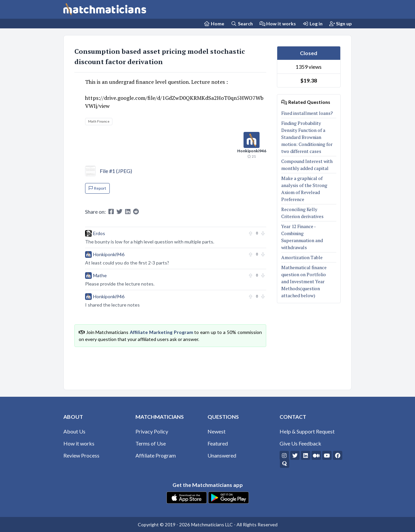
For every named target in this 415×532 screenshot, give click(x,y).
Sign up (341, 24)
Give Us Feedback (300, 443)
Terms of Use (151, 443)
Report (97, 188)
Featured (218, 443)
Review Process (81, 455)
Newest (217, 431)
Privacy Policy (152, 431)
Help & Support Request (307, 431)
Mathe (100, 275)
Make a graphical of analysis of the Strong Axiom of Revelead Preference (304, 189)
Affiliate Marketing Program (161, 332)
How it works (278, 24)
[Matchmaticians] (105, 9)
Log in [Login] (313, 24)
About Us (74, 431)
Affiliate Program (156, 455)
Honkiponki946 (109, 254)
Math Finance (99, 121)
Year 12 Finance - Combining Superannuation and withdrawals (302, 237)
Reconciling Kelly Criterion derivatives (302, 213)
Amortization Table (302, 257)
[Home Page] (214, 24)
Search (242, 24)
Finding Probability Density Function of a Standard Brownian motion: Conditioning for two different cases (307, 137)
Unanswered (222, 455)
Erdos (99, 233)
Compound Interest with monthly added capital (307, 165)
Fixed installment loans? (307, 113)
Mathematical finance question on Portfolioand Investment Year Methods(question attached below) (304, 281)
